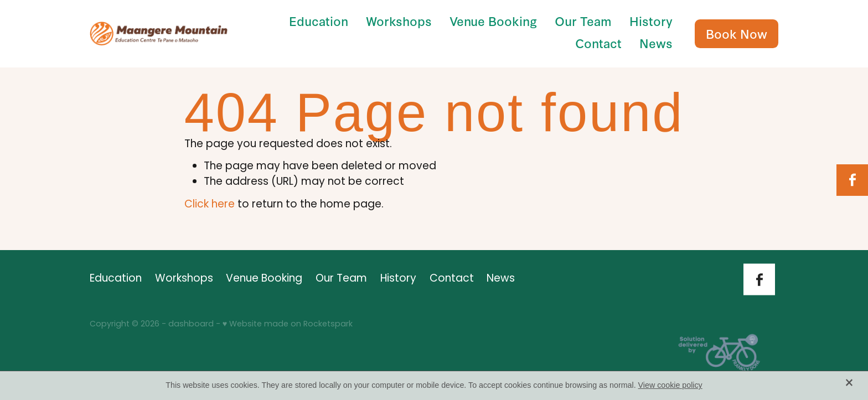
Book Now (737, 33)
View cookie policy (670, 385)
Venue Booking (493, 21)
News (656, 43)
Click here (210, 205)
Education (319, 21)
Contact (598, 43)
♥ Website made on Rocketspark (288, 324)
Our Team (583, 21)
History (651, 21)
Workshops (399, 21)
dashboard (191, 324)
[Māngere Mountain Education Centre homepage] (159, 33)
